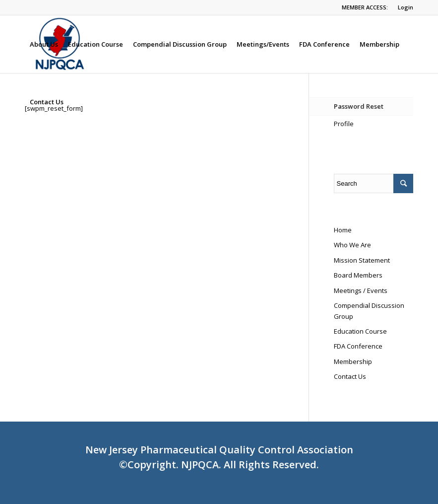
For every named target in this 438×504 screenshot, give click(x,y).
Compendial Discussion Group (369, 311)
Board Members (358, 275)
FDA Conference (358, 346)
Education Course (360, 331)
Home (343, 230)
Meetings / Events (361, 290)
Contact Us (350, 376)
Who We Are (352, 245)
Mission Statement (362, 260)
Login (406, 7)
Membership (353, 361)
